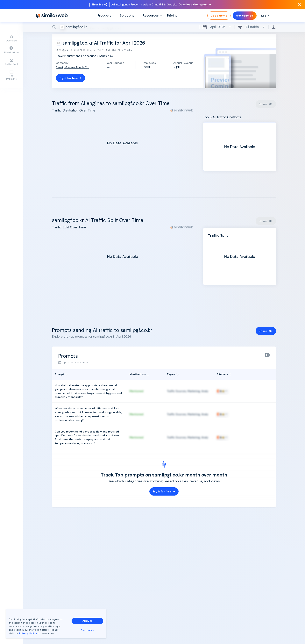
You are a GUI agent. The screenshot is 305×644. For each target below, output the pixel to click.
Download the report (195, 4)
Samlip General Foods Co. (72, 67)
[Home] (52, 16)
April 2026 (217, 27)
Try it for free (70, 78)
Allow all (87, 621)
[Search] (164, 27)
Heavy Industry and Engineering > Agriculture (84, 56)
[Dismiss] (300, 5)
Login (265, 16)
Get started (245, 16)
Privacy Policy (28, 633)
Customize (87, 630)
